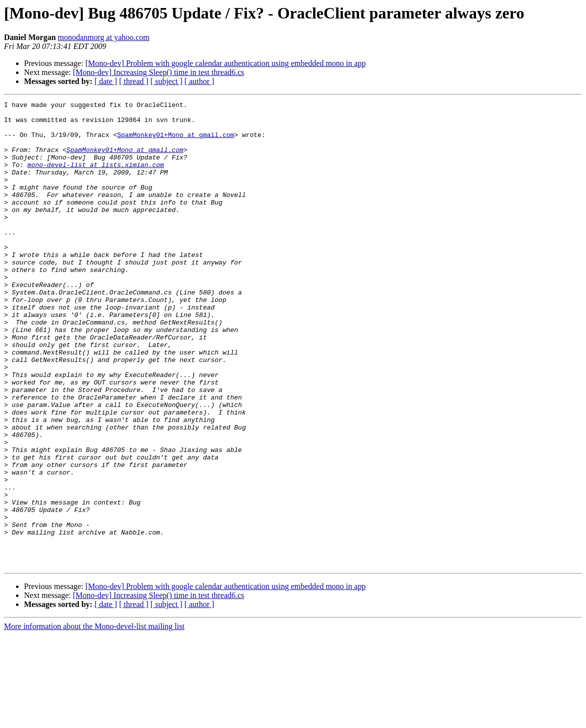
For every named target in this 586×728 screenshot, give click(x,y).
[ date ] (106, 81)
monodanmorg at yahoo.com (104, 37)
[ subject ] (166, 81)
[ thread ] (134, 81)
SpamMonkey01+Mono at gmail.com (175, 142)
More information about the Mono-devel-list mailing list (94, 719)
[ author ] (199, 81)
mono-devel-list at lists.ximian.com (96, 178)
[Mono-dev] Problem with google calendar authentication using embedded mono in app (226, 63)
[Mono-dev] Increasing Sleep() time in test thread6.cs (159, 72)
